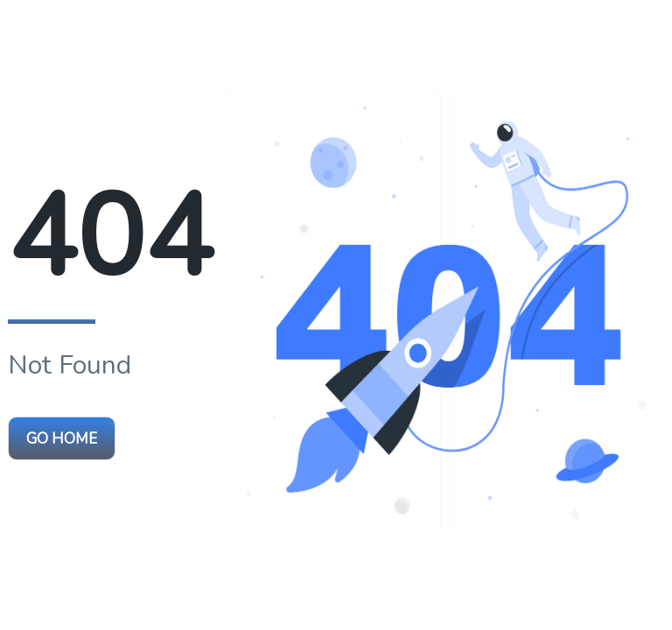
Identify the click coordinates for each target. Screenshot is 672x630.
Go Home (62, 439)
